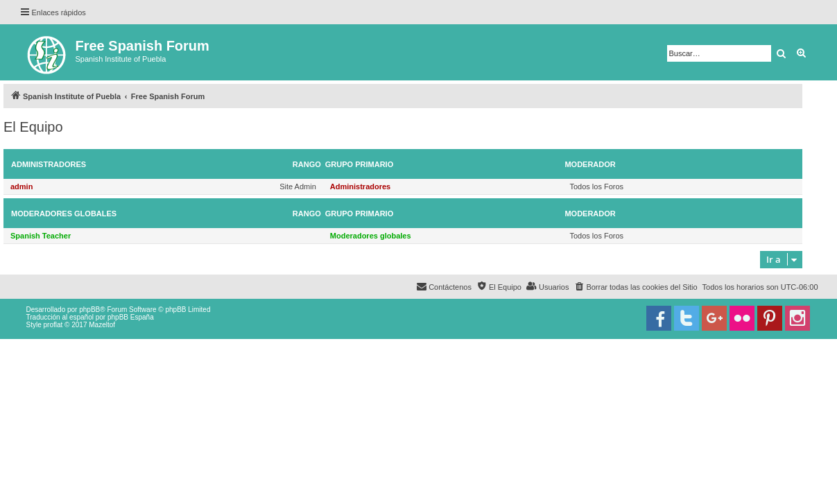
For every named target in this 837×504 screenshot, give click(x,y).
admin (21, 186)
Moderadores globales (64, 214)
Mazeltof (102, 325)
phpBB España (131, 317)
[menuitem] (635, 287)
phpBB (89, 310)
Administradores (49, 164)
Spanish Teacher (41, 236)
